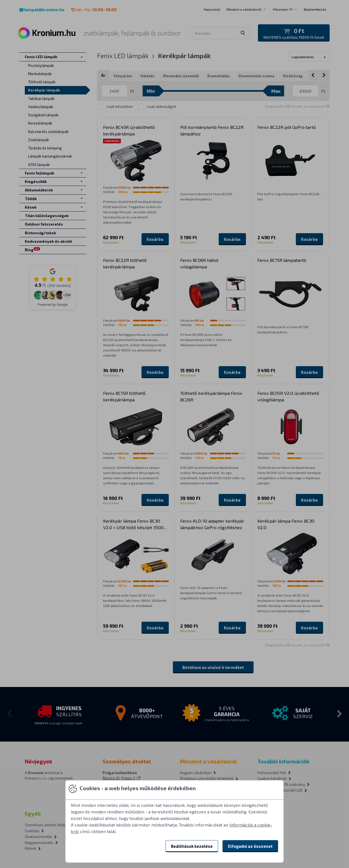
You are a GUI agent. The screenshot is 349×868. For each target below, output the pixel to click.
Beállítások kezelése (192, 846)
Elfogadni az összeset (250, 846)
